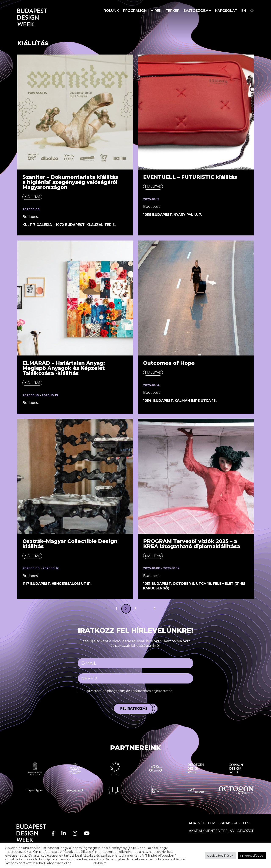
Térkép (172, 11)
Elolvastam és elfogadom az (129, 691)
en (244, 11)
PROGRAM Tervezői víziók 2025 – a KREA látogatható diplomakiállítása (192, 544)
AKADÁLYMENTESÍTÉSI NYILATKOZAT (221, 831)
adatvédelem (82, 863)
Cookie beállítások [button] (220, 856)
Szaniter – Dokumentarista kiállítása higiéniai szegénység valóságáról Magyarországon (70, 182)
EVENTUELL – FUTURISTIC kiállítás (190, 177)
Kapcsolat (226, 11)
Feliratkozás (134, 709)
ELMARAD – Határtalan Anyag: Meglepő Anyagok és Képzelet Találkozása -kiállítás (64, 368)
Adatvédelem (202, 823)
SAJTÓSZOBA (196, 11)
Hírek (156, 11)
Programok (135, 11)
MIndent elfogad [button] (252, 856)
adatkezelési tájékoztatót (153, 691)
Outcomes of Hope (169, 363)
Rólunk (111, 11)
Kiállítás (32, 197)
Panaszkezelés (234, 823)
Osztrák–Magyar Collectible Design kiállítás (70, 544)
